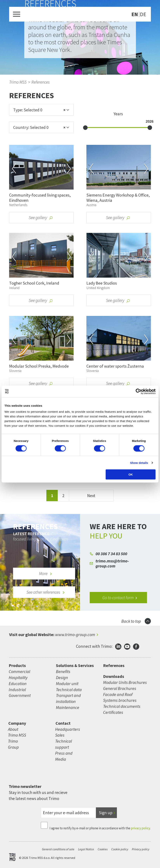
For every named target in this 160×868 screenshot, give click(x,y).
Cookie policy (120, 849)
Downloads (114, 676)
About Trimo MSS (17, 732)
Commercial (19, 671)
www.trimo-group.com (75, 635)
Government (20, 695)
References (41, 82)
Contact (63, 723)
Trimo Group (13, 744)
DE (143, 14)
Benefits (63, 671)
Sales (60, 735)
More (46, 573)
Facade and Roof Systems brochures (120, 697)
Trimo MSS (18, 82)
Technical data (69, 690)
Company (17, 723)
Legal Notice (86, 849)
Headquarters (65, 729)
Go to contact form (120, 598)
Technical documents (122, 706)
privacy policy (140, 828)
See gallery (41, 218)
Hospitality (18, 677)
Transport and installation (68, 698)
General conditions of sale (58, 849)
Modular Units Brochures (125, 682)
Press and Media (64, 756)
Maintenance (68, 707)
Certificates (113, 712)
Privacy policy (141, 849)
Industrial (17, 690)
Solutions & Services (75, 665)
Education (18, 684)
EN (135, 14)
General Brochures (120, 688)
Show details (139, 463)
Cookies (103, 849)
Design (62, 677)
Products (17, 665)
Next (91, 496)
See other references (46, 592)
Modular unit (67, 684)
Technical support (63, 744)
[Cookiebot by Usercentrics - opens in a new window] (139, 391)
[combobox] (41, 110)
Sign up (106, 813)
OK (131, 474)
